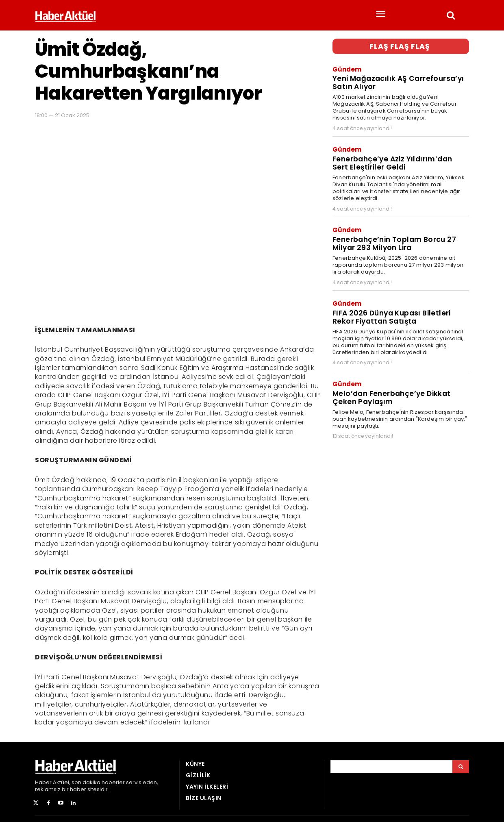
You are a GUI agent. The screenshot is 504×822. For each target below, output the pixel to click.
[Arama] (461, 767)
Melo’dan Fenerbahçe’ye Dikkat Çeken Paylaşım (391, 396)
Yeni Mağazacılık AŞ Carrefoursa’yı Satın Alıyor (398, 83)
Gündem (347, 69)
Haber (43, 782)
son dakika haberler (98, 782)
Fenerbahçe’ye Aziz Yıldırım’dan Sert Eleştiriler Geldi (392, 163)
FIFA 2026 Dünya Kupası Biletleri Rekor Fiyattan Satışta (391, 315)
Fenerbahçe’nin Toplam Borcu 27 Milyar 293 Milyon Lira (394, 243)
